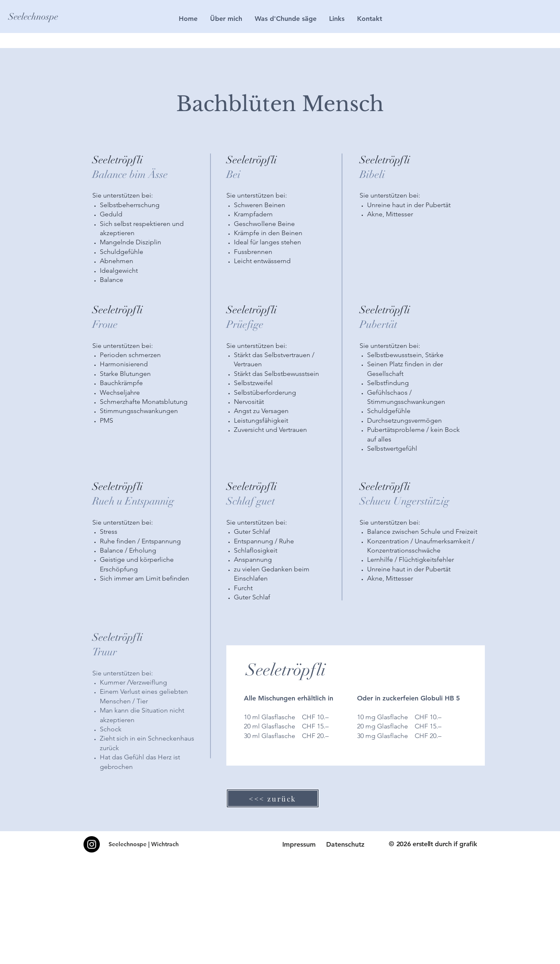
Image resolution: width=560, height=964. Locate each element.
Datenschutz (345, 844)
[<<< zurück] (273, 798)
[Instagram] (92, 844)
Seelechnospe (128, 844)
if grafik (465, 844)
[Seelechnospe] (41, 17)
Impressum (299, 844)
